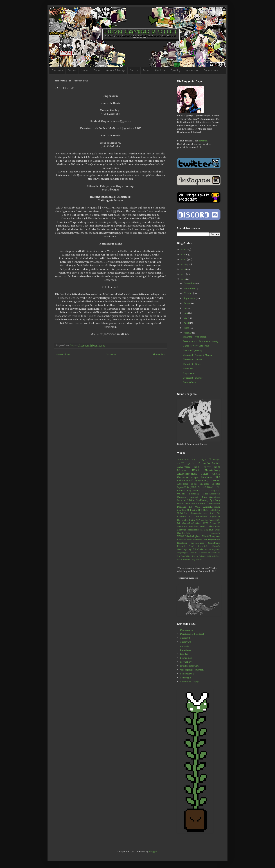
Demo (218, 530)
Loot (205, 540)
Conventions (214, 504)
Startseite (57, 71)
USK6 (196, 470)
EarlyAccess (201, 517)
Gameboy (193, 527)
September (190, 298)
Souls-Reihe (203, 546)
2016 (183, 279)
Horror (206, 467)
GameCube (182, 527)
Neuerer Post (63, 355)
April (186, 323)
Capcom (182, 497)
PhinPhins (185, 650)
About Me (160, 71)
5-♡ (208, 460)
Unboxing (192, 510)
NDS (204, 491)
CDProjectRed (202, 520)
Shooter (216, 484)
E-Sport (217, 556)
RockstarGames (184, 540)
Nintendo (204, 463)
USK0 (196, 467)
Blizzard (181, 546)
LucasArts (216, 533)
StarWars (181, 556)
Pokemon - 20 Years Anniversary (201, 341)
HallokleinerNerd (184, 560)
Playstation (182, 543)
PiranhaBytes (214, 540)
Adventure (184, 467)
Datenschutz (211, 71)
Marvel (194, 497)
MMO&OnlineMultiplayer (189, 536)
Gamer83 (185, 638)
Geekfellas (194, 553)
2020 (184, 260)
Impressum (192, 71)
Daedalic (182, 507)
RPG (218, 478)
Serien (97, 71)
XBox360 (216, 546)
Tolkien (191, 500)
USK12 (216, 467)
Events (202, 504)
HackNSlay (215, 517)
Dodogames (186, 630)
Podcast (181, 491)
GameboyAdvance (198, 514)
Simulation (207, 478)
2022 (184, 250)
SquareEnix (183, 487)
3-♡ (191, 463)
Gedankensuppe (188, 477)
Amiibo (208, 550)
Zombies (182, 510)
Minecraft (212, 553)
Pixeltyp (184, 654)
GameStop (182, 550)
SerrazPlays (186, 662)
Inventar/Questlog (193, 351)
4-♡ (181, 463)
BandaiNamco (214, 543)
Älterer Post (159, 355)
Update (195, 556)
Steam (216, 460)
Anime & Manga (116, 71)
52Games (204, 484)
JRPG (193, 487)
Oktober (188, 294)
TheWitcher (182, 514)
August (187, 303)
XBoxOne (181, 530)
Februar (188, 333)
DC (219, 523)
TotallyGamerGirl (189, 666)
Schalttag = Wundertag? (195, 337)
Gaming (197, 459)
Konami (212, 520)
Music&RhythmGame (192, 523)
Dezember (190, 284)
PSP (219, 553)
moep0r (184, 646)
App (212, 500)
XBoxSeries (198, 550)
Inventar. (203, 141)
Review (183, 459)
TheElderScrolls (212, 494)
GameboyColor (184, 533)
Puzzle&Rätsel (205, 487)
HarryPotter (183, 520)
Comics (134, 71)
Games (72, 71)
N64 (218, 520)
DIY (191, 517)
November (190, 289)
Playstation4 (212, 470)
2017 (183, 274)
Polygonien (186, 658)
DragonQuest (183, 553)
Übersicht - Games (193, 360)
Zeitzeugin (185, 678)
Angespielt (216, 550)
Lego (190, 550)
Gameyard (185, 642)
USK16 (216, 474)
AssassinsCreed (195, 530)
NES (200, 510)
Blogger (153, 852)
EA (191, 507)
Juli (186, 308)
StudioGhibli (183, 504)
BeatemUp (209, 530)
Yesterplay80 (187, 674)
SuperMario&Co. (211, 497)
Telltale (188, 556)
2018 (183, 269)
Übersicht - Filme (192, 364)
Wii (179, 523)
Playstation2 (215, 527)
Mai (186, 318)
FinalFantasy (202, 500)
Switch (216, 463)
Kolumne (203, 553)
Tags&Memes (198, 543)
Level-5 (203, 527)
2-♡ (191, 481)
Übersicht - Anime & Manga (197, 355)
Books (146, 71)
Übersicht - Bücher (193, 378)
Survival (181, 500)
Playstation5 (197, 560)
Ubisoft (181, 494)
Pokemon (182, 481)
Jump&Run (200, 481)
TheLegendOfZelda (212, 510)
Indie (194, 504)
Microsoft (197, 540)
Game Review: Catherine (196, 346)
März (187, 328)
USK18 (204, 474)
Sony (218, 500)
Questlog (175, 71)
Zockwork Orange (190, 682)
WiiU (198, 507)
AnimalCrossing (212, 507)
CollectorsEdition (206, 556)
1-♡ (217, 487)
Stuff (212, 514)
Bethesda (194, 494)
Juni (186, 313)
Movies (85, 71)
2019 (184, 265)
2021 (183, 255)
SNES (205, 523)
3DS (209, 481)
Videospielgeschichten (192, 670)
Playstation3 (193, 491)
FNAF (191, 546)
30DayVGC (214, 491)
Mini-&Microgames (211, 536)
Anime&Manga (187, 474)
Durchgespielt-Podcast (192, 634)
